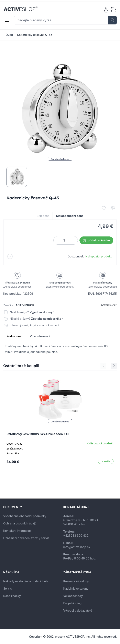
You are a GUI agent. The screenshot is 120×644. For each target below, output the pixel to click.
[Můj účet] (106, 10)
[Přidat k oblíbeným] (104, 208)
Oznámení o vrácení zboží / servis (26, 538)
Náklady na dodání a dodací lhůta (26, 581)
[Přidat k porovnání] (113, 208)
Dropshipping (73, 603)
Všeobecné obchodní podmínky (25, 516)
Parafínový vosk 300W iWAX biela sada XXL (38, 434)
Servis (8, 589)
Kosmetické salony (76, 581)
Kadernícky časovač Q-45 (35, 35)
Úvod (9, 35)
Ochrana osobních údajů (20, 523)
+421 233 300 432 (76, 536)
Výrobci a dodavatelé (78, 610)
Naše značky (12, 596)
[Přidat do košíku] (106, 461)
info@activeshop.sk (77, 547)
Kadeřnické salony (76, 589)
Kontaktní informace (17, 531)
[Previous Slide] (103, 366)
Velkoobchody (73, 596)
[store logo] (21, 9)
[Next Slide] (114, 366)
